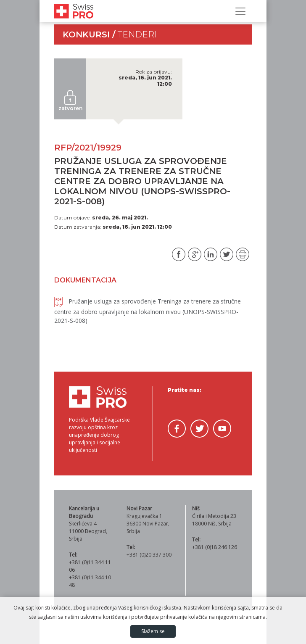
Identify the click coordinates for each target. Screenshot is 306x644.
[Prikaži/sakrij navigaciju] (240, 11)
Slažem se (153, 631)
